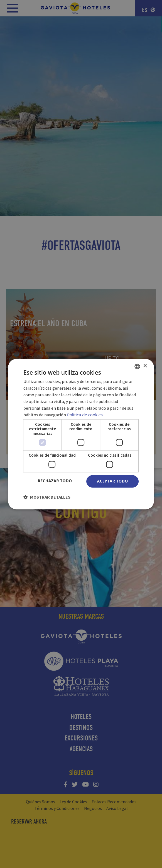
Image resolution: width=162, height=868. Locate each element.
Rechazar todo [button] (55, 481)
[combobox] (137, 366)
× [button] (145, 366)
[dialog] (81, 434)
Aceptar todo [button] (112, 481)
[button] (47, 497)
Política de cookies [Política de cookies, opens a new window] (85, 415)
